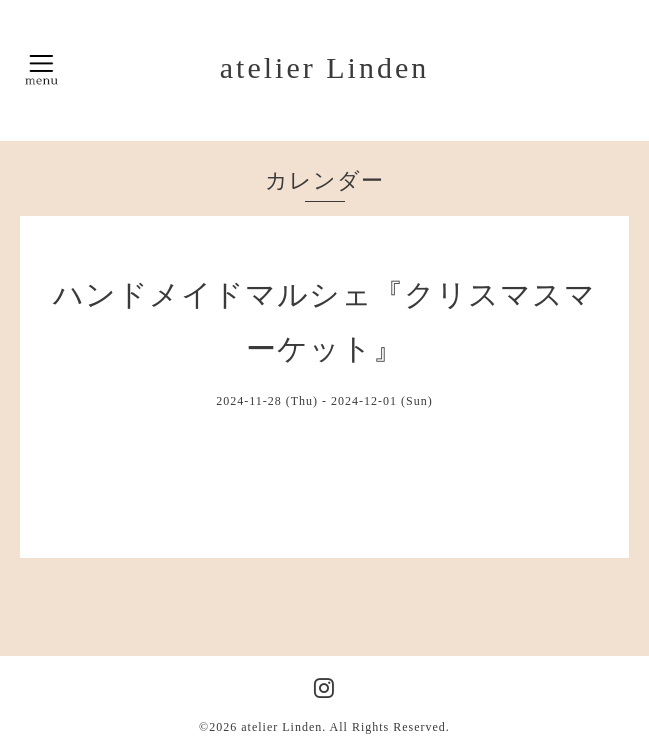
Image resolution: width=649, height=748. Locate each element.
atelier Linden (324, 67)
